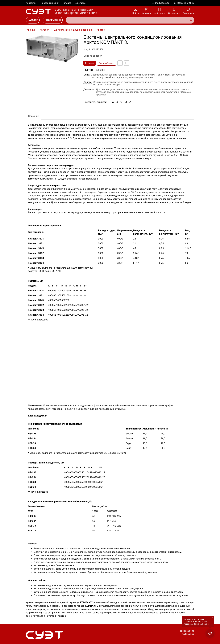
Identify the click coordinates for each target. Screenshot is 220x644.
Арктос (101, 30)
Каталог (33, 20)
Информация (53, 20)
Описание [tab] (33, 116)
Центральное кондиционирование (73, 30)
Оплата (67, 3)
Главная (30, 30)
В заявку (90, 63)
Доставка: (89, 90)
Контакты (31, 3)
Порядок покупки (50, 3)
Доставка (80, 3)
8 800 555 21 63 (186, 3)
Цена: (87, 75)
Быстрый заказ (107, 63)
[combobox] (130, 20)
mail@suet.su (162, 3)
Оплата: (88, 82)
